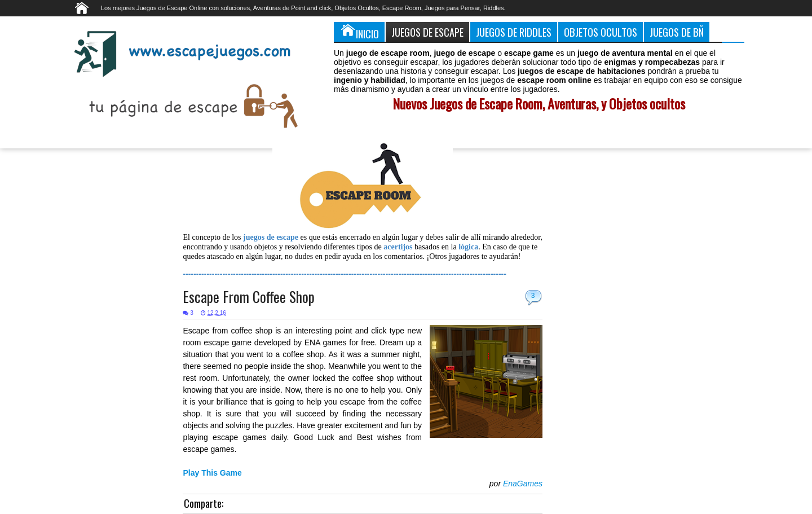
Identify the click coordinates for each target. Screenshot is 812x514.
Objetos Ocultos (601, 32)
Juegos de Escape (427, 32)
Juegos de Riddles (514, 32)
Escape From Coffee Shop (249, 296)
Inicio (359, 32)
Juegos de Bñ (677, 32)
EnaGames (523, 484)
